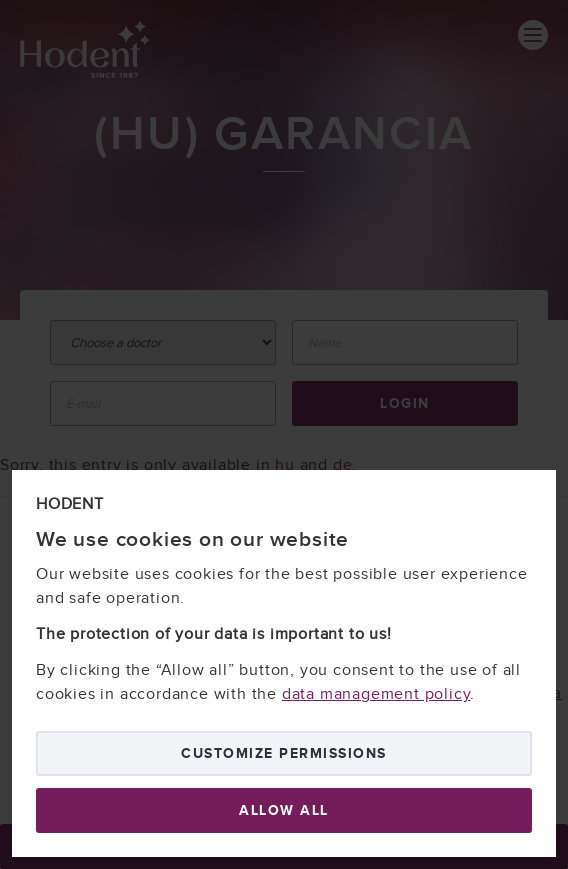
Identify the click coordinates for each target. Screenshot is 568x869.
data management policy (376, 694)
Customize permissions (284, 753)
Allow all (284, 810)
